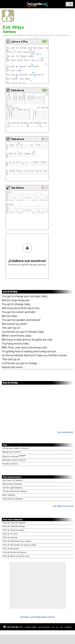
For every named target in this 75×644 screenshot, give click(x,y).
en (57, 627)
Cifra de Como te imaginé (14, 523)
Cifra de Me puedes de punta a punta (19, 545)
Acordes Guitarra (10, 464)
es (53, 627)
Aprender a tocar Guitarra (14, 460)
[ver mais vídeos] (65, 432)
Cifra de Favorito (10, 538)
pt (62, 627)
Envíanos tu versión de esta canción (27, 254)
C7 (9, 125)
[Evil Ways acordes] (29, 617)
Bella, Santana (9, 495)
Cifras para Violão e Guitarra (15, 448)
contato (68, 627)
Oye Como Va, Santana (12, 480)
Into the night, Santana (12, 488)
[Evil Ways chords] (46, 617)
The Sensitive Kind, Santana (15, 491)
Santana (9, 32)
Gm (8, 95)
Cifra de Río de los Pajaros (14, 552)
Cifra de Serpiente (11, 549)
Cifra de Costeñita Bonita (14, 526)
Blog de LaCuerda (14, 456)
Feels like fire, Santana (13, 499)
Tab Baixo (17, 188)
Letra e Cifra (19, 42)
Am (7, 50)
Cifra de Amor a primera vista (16, 556)
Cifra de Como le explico (13, 530)
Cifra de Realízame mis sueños (17, 541)
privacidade (44, 627)
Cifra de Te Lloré (10, 534)
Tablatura (17, 90)
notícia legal (31, 627)
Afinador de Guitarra (12, 452)
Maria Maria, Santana (12, 484)
